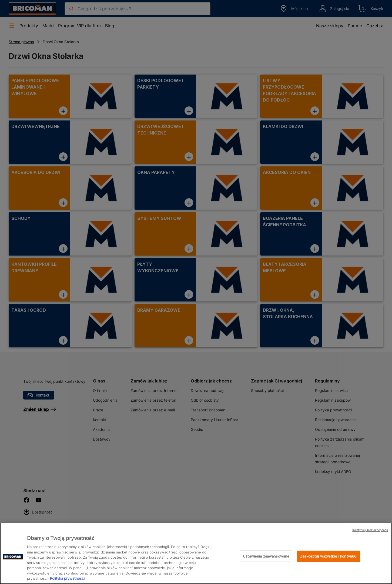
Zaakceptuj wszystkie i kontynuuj (329, 556)
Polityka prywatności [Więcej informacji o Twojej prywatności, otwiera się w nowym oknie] (67, 578)
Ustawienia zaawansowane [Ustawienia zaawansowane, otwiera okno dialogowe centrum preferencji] (266, 556)
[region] (196, 553)
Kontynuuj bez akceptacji (370, 530)
